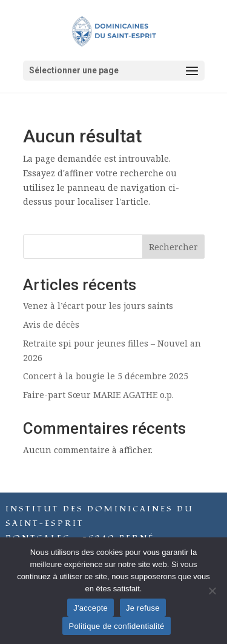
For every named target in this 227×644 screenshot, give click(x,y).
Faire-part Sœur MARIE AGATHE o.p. (98, 395)
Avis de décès (51, 324)
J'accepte (90, 608)
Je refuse (143, 608)
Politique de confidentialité (116, 626)
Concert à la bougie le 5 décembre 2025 (106, 376)
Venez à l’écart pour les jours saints (98, 306)
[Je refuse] (212, 591)
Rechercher (173, 247)
